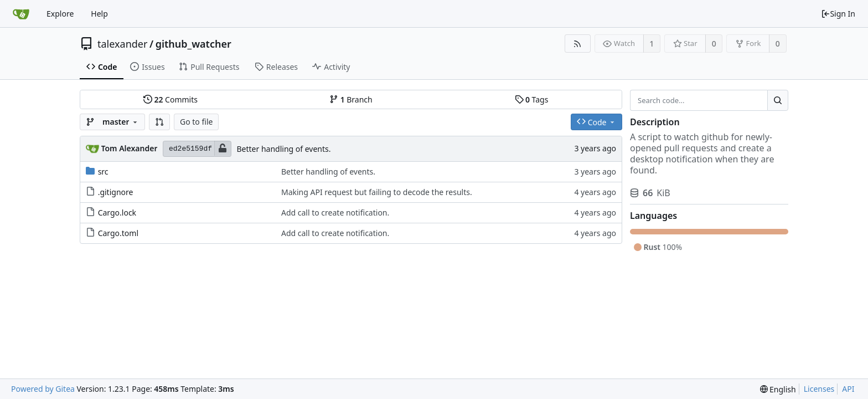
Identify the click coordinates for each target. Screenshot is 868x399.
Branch (351, 99)
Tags (532, 99)
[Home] (21, 14)
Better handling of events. (284, 149)
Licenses (819, 389)
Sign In (838, 14)
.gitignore (116, 192)
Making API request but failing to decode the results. (377, 192)
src (103, 172)
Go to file (196, 122)
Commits (170, 99)
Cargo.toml (118, 233)
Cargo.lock (117, 213)
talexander (122, 44)
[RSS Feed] (578, 44)
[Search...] (778, 100)
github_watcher (193, 44)
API (848, 389)
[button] (159, 122)
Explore (60, 14)
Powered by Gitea (43, 389)
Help (99, 14)
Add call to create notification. (335, 213)
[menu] (778, 389)
